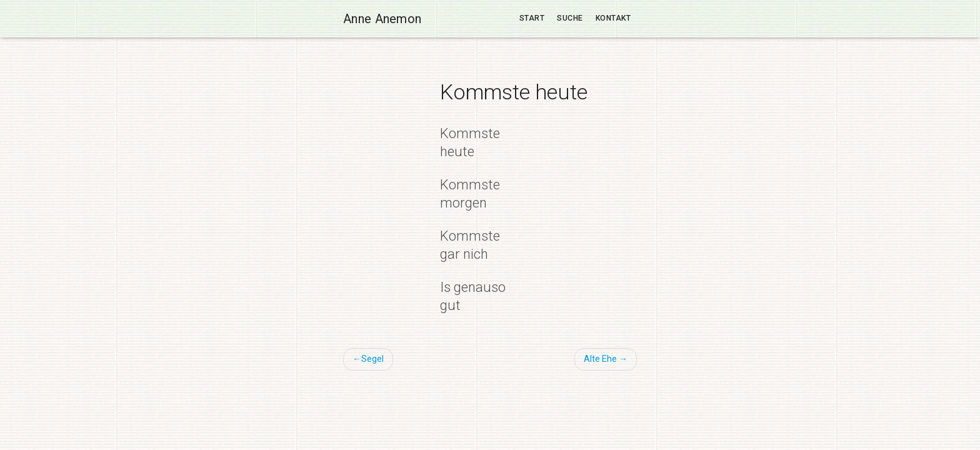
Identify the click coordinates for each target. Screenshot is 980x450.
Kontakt (613, 18)
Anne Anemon (382, 19)
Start (532, 18)
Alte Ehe (600, 359)
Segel (372, 359)
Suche (570, 18)
